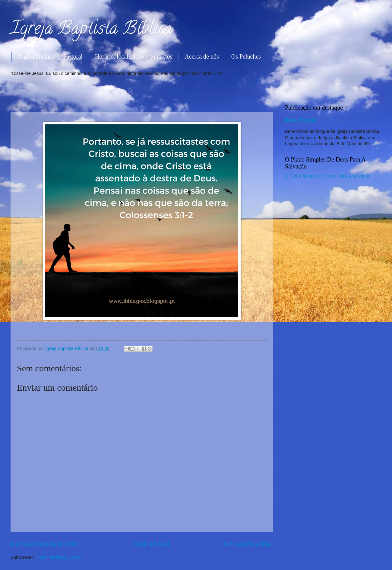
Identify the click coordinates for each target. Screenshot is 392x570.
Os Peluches (246, 56)
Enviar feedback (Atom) (59, 557)
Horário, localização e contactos (134, 56)
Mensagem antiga (248, 544)
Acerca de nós (202, 56)
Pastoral (73, 56)
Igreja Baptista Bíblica (92, 30)
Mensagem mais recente (45, 544)
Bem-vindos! (301, 120)
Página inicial (34, 56)
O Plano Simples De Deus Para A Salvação (328, 176)
